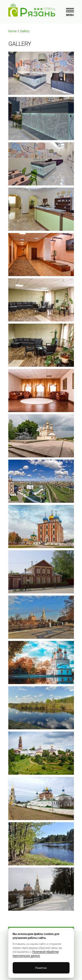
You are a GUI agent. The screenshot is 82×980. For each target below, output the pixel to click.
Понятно (41, 968)
